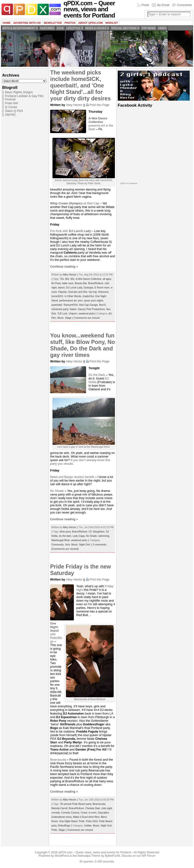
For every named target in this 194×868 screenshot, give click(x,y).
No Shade (57, 491)
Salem (73, 309)
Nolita (92, 382)
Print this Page (99, 105)
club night (107, 808)
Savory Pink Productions (91, 309)
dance (61, 288)
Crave (84, 813)
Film (54, 318)
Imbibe (88, 826)
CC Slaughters (97, 532)
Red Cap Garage (88, 305)
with (54, 629)
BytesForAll (112, 856)
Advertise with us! (27, 23)
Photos (70, 23)
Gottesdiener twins (62, 817)
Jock (60, 28)
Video (162, 28)
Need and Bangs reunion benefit (72, 477)
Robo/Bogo (64, 826)
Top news (148, 28)
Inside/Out (88, 296)
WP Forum (149, 856)
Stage (68, 318)
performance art (68, 301)
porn (80, 301)
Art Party (56, 283)
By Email (163, 5)
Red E (102, 305)
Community (57, 545)
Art (110, 314)
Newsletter (53, 23)
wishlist (112, 23)
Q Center (11, 107)
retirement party (60, 309)
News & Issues (96, 28)
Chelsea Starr (93, 808)
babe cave (68, 283)
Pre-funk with (71, 231)
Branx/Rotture (96, 283)
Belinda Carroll (59, 808)
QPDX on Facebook (129, 183)
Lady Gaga (79, 536)
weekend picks (87, 314)
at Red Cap (75, 203)
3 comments (100, 545)
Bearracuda (58, 760)
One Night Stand (68, 821)
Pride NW (12, 103)
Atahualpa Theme (89, 856)
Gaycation (103, 813)
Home (7, 23)
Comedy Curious (70, 813)
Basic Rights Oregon (19, 92)
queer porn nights (94, 301)
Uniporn (73, 314)
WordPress (62, 856)
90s (73, 279)
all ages (107, 279)
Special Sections (124, 28)
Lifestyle (73, 28)
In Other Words (73, 296)
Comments (184, 5)
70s (62, 279)
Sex (108, 309)
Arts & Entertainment (19, 28)
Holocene (103, 292)
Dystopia (88, 288)
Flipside (62, 292)
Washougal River (61, 540)
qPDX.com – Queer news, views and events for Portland (95, 852)
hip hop (93, 292)
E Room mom (102, 288)
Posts (145, 5)
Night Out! (85, 545)
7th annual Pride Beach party (75, 804)
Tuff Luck (62, 314)
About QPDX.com (90, 23)
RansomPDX (71, 305)
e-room (93, 813)
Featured (47, 28)
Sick (54, 314)
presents (98, 122)
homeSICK (57, 296)
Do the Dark (97, 375)
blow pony (65, 532)
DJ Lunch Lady (74, 288)
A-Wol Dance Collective (88, 279)
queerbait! (57, 305)
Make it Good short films (86, 817)
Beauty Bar (81, 283)
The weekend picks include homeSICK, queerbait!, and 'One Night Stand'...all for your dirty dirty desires (80, 86)
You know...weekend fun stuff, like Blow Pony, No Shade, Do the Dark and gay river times (82, 345)
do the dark (65, 536)
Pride (82, 821)
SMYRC (11, 115)
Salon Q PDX (14, 111)
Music (61, 318)
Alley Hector (74, 105)
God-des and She (78, 292)
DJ (107, 378)
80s (67, 279)
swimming (104, 536)
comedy (56, 813)
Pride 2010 (92, 821)
